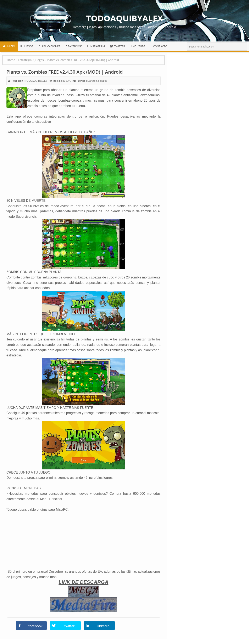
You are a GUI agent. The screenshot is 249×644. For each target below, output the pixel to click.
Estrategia (93, 81)
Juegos (103, 81)
